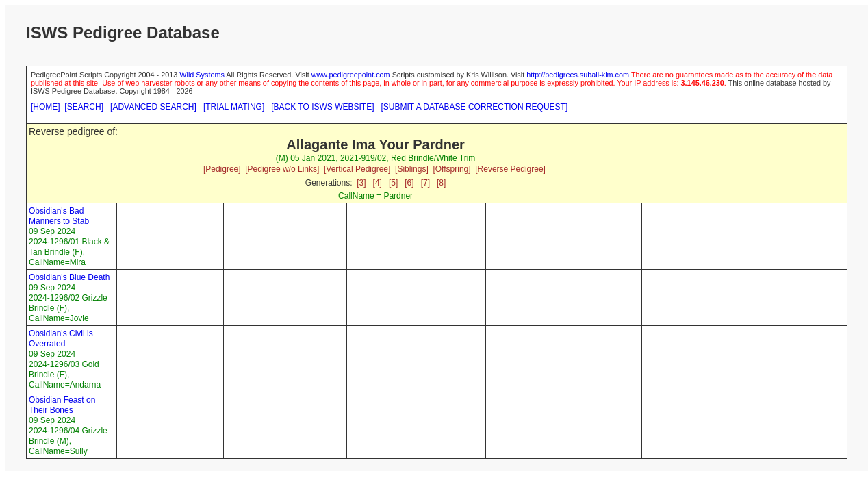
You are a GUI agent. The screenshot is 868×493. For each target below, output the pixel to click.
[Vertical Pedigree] (357, 169)
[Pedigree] (222, 169)
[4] (378, 183)
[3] (361, 183)
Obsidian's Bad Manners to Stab (59, 216)
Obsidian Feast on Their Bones (62, 405)
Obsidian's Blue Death (69, 277)
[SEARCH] (84, 107)
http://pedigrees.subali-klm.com (578, 75)
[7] (425, 183)
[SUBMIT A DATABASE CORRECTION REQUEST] (475, 107)
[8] (441, 183)
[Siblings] (412, 169)
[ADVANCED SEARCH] (153, 107)
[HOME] (46, 107)
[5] (393, 183)
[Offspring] (451, 169)
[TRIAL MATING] (234, 107)
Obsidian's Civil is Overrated (61, 339)
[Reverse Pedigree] (510, 169)
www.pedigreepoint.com (351, 75)
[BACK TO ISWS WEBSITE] (322, 107)
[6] (409, 183)
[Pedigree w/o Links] (282, 169)
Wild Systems (202, 75)
